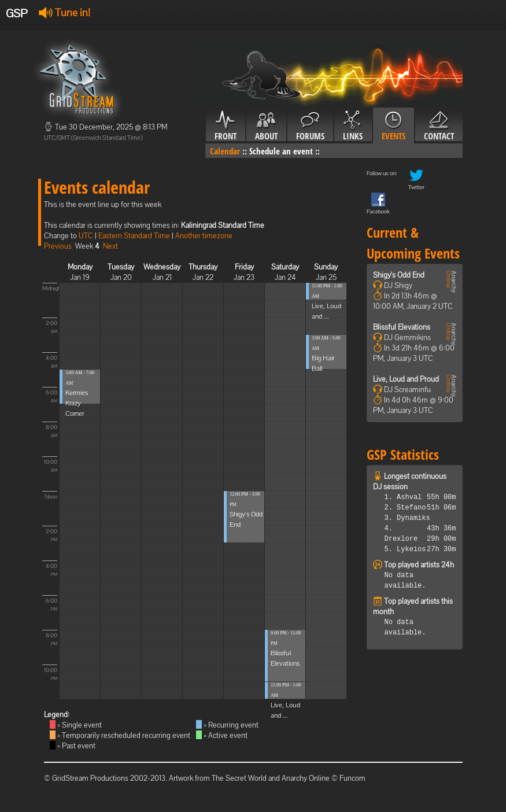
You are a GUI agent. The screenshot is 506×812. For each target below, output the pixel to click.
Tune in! (64, 12)
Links (353, 126)
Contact (439, 126)
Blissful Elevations (402, 327)
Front (226, 126)
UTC (86, 236)
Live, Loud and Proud (406, 379)
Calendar (225, 151)
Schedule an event (281, 151)
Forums (310, 126)
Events (394, 126)
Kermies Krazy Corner (77, 403)
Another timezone (204, 236)
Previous (58, 246)
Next (110, 246)
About (266, 126)
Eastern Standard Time (134, 236)
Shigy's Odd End (399, 275)
